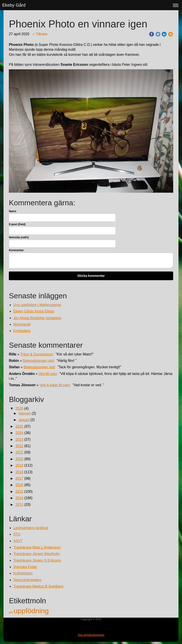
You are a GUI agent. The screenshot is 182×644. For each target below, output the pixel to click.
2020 (19, 459)
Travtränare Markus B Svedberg (38, 586)
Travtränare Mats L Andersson (37, 547)
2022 (19, 446)
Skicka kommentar (91, 276)
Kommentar (16, 250)
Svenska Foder (25, 567)
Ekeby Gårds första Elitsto (34, 311)
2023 (19, 439)
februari (25, 413)
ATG (17, 534)
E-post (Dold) (17, 224)
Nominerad (22, 324)
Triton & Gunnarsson (36, 354)
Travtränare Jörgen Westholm (37, 554)
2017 (19, 478)
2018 (19, 472)
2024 (19, 433)
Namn (12, 211)
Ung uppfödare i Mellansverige (37, 305)
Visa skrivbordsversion (91, 635)
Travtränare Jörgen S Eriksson (37, 560)
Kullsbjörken (23, 573)
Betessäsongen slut (38, 361)
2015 (19, 492)
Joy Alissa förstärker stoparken (37, 318)
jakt (11, 612)
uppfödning (31, 611)
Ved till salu (47, 374)
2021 (19, 452)
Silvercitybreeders (27, 580)
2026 (19, 408)
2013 (19, 505)
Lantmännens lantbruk (31, 528)
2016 (19, 485)
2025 (19, 426)
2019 (19, 465)
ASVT (18, 541)
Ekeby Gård (14, 5)
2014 (19, 498)
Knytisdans (22, 331)
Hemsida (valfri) (19, 237)
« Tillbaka (40, 34)
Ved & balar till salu (55, 385)
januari (24, 420)
